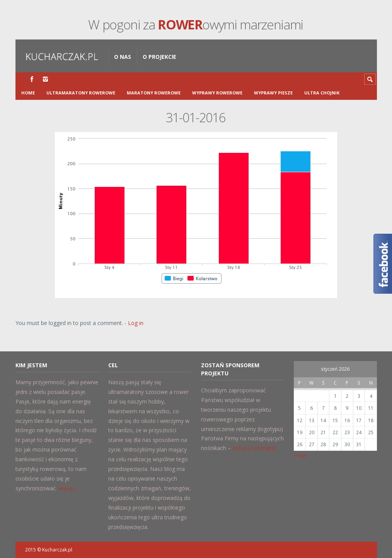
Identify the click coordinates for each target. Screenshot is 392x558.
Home (28, 93)
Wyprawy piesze (273, 93)
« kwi (300, 455)
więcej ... (69, 488)
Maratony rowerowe (154, 93)
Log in (136, 323)
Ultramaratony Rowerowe (81, 93)
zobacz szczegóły (254, 448)
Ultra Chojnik (322, 93)
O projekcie (159, 57)
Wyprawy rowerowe (217, 93)
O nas (123, 57)
